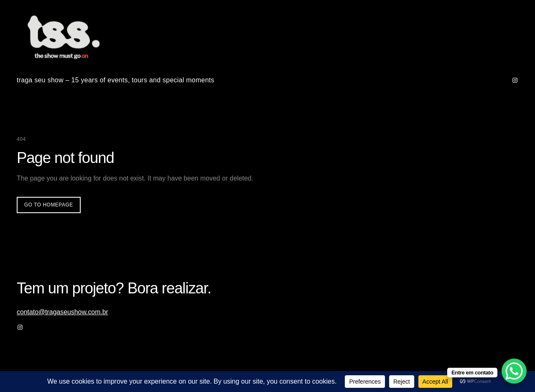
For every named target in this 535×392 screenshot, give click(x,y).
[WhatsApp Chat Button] (514, 371)
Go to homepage (49, 205)
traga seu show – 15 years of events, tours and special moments (116, 80)
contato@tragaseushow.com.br (62, 312)
